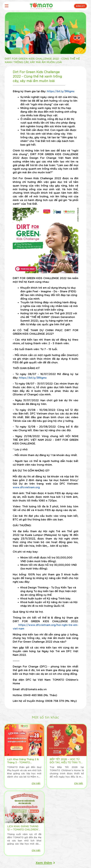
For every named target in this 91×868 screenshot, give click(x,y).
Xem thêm (44, 862)
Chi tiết (36, 783)
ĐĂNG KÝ (80, 6)
